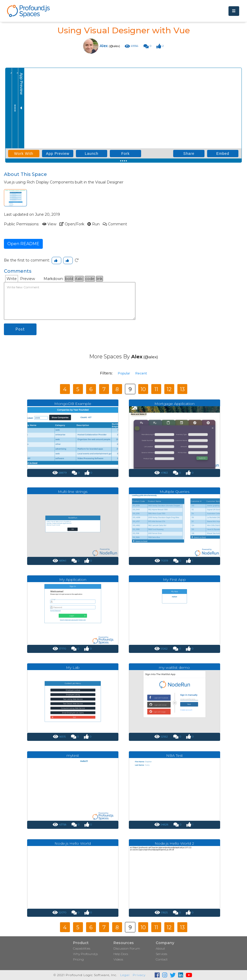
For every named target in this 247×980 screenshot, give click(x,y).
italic (79, 279)
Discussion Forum (127, 948)
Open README (23, 244)
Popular (124, 373)
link (100, 279)
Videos (118, 959)
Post (20, 329)
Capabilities (82, 948)
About (160, 948)
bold (69, 279)
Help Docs (121, 954)
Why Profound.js (85, 954)
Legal (125, 975)
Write (12, 279)
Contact (162, 959)
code (90, 279)
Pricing (78, 959)
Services (161, 954)
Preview (28, 279)
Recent (141, 373)
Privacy (139, 975)
